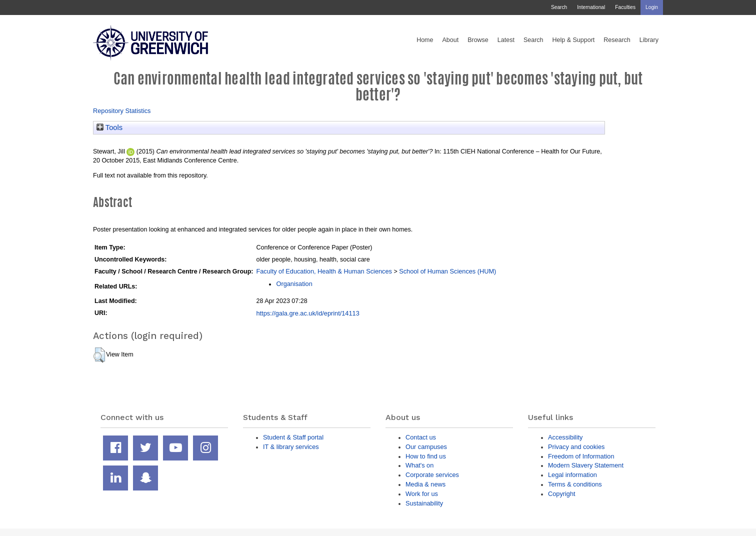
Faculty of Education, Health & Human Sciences (324, 271)
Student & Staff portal (293, 437)
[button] (99, 355)
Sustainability (424, 503)
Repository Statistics (122, 111)
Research (617, 40)
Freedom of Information (581, 456)
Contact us (421, 437)
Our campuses (426, 447)
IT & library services (291, 447)
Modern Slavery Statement (586, 465)
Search (559, 7)
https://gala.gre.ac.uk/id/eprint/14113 (307, 313)
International (591, 7)
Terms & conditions (575, 484)
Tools (109, 127)
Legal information (572, 475)
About (450, 40)
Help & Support (574, 40)
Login (652, 7)
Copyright (562, 494)
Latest (506, 40)
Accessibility (565, 437)
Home (425, 40)
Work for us (422, 494)
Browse (478, 40)
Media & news (425, 484)
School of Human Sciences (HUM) (447, 271)
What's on (419, 465)
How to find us (426, 456)
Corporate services (432, 475)
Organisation (294, 284)
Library (649, 40)
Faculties (625, 7)
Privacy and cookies (576, 447)
